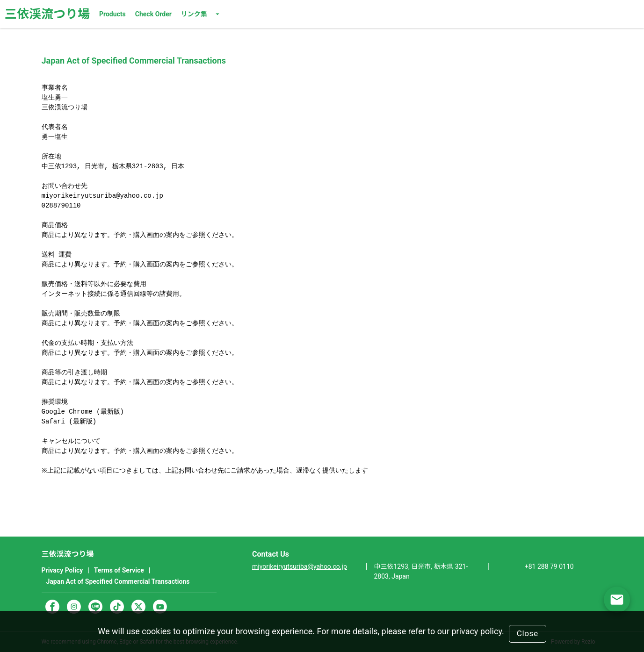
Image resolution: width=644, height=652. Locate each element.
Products (112, 14)
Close (528, 633)
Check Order (153, 14)
